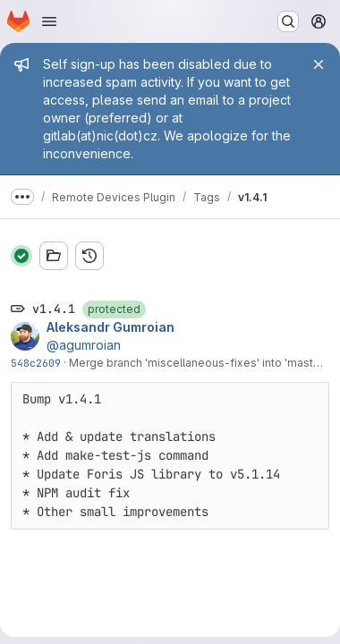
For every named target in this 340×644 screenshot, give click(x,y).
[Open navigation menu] (49, 21)
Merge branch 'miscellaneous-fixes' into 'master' (198, 363)
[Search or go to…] (288, 21)
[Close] (319, 64)
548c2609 (36, 363)
